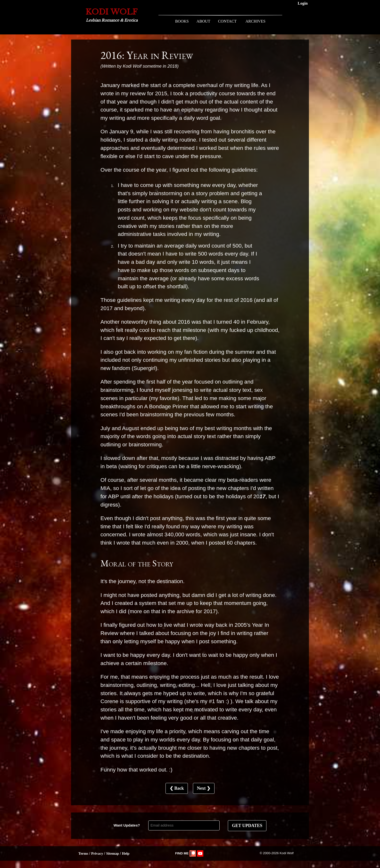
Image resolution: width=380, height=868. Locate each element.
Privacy (97, 853)
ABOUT (203, 21)
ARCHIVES (255, 21)
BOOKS (182, 21)
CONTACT (227, 21)
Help (126, 853)
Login (303, 3)
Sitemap (112, 853)
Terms (83, 853)
